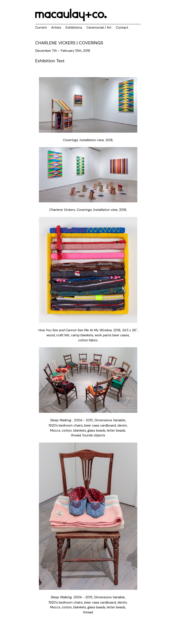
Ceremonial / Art (99, 28)
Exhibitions (74, 28)
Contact (122, 28)
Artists (56, 28)
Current (41, 28)
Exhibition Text (50, 61)
